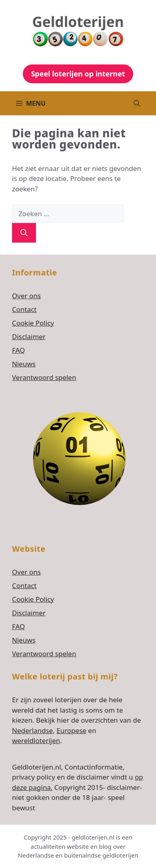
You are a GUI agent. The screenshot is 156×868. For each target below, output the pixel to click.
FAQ (18, 350)
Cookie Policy (33, 323)
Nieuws (24, 364)
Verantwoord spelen (44, 377)
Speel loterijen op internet (78, 74)
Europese (71, 730)
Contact (24, 309)
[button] (137, 103)
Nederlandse (32, 730)
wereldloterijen (36, 740)
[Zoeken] (24, 233)
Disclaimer (29, 337)
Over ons (26, 296)
